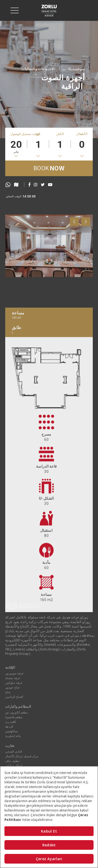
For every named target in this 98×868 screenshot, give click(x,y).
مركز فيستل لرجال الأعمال (22, 756)
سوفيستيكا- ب (74, 69)
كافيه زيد (11, 722)
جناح (8, 692)
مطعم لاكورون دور (17, 713)
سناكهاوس (11, 731)
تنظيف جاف (12, 761)
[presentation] (74, 253)
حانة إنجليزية (13, 736)
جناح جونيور (13, 688)
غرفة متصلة (13, 678)
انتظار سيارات (14, 766)
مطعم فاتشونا (14, 717)
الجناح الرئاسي (14, 697)
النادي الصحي (14, 752)
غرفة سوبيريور (14, 673)
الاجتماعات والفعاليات (38, 69)
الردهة (9, 727)
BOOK (49, 168)
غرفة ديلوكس (14, 683)
